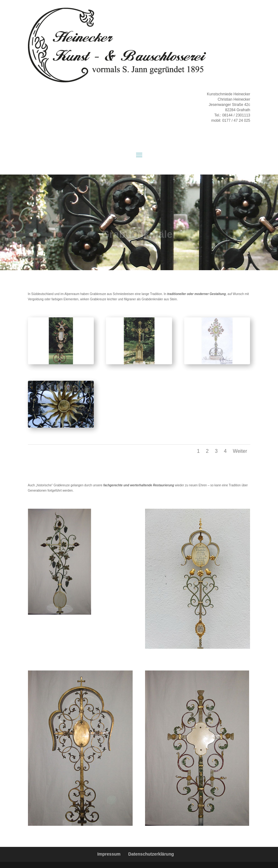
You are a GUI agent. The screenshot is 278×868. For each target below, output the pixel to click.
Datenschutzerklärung (151, 854)
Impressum (109, 854)
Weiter (240, 451)
